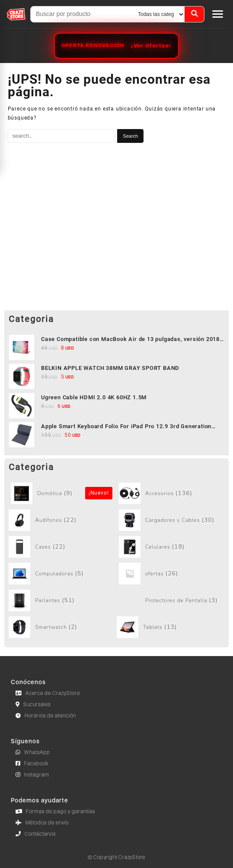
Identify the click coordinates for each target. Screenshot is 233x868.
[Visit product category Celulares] (172, 547)
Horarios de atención (46, 716)
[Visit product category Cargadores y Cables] (172, 520)
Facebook (32, 764)
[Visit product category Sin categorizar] (64, 493)
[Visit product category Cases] (62, 547)
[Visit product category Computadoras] (62, 574)
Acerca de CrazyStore (48, 693)
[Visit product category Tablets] (170, 627)
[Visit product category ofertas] (172, 574)
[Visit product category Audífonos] (62, 520)
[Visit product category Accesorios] (172, 493)
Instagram (32, 775)
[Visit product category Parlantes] (62, 600)
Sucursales (33, 704)
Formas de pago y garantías (55, 811)
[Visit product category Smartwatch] (62, 627)
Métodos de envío (42, 823)
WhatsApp (33, 752)
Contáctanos (36, 834)
